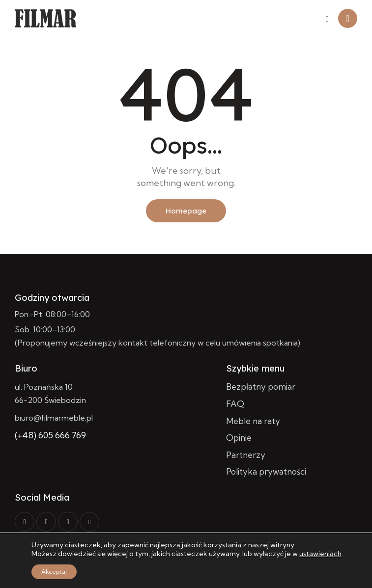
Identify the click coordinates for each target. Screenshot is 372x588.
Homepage (186, 211)
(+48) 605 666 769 (50, 435)
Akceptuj (54, 572)
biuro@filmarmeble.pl (54, 418)
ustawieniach (320, 554)
